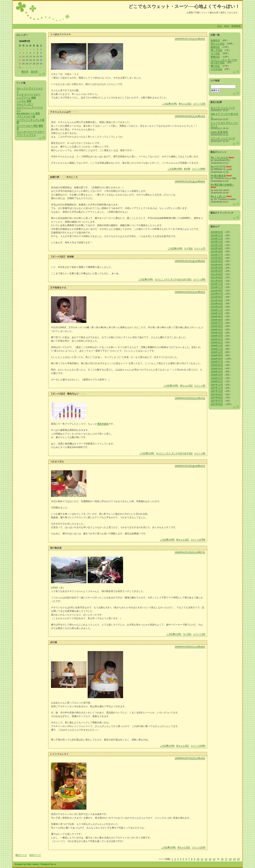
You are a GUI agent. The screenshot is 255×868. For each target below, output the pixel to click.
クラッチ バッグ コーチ (223, 138)
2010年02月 (217, 307)
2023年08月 (217, 252)
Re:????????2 (218, 167)
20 (238, 859)
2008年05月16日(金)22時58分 (190, 181)
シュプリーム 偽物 (26, 98)
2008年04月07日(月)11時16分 (190, 758)
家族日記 (215, 57)
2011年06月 (217, 278)
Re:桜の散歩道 (218, 176)
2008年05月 (217, 368)
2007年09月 (217, 394)
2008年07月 (217, 362)
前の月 (25, 72)
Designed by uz (48, 864)
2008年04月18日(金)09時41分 (190, 466)
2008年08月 (217, 359)
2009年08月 (217, 320)
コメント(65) (199, 279)
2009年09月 (217, 316)
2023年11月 (217, 242)
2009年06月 (217, 326)
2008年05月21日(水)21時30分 (190, 39)
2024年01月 (217, 235)
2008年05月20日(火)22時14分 (190, 116)
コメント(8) (200, 453)
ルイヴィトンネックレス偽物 (30, 121)
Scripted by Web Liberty (27, 864)
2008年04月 (217, 372)
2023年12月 (217, 239)
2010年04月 (217, 300)
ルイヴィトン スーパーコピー (30, 109)
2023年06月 (217, 258)
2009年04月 (217, 333)
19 (234, 859)
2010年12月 (217, 284)
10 (198, 859)
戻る (220, 26)
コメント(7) (200, 248)
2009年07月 (217, 323)
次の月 (34, 72)
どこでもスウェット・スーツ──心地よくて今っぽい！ (184, 6)
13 (210, 859)
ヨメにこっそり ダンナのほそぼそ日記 (173, 279)
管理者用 (236, 26)
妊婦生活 (215, 40)
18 (230, 859)
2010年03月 (217, 304)
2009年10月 (217, 313)
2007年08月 (217, 398)
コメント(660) (199, 169)
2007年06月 (217, 404)
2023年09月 (217, 248)
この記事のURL (170, 104)
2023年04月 (217, 265)
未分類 (187, 169)
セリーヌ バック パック (223, 108)
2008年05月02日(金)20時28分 (190, 261)
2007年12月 (217, 385)
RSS (226, 26)
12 (206, 859)
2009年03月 (217, 336)
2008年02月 (217, 378)
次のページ (35, 855)
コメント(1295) (198, 746)
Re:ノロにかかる (219, 158)
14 (214, 859)
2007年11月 (217, 388)
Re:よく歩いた (218, 196)
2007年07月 (217, 401)
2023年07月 (217, 255)
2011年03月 (217, 281)
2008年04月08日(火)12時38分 (190, 647)
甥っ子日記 (216, 50)
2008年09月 (217, 355)
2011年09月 (217, 274)
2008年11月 (217, 349)
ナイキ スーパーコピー (29, 94)
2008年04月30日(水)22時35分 (190, 292)
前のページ (21, 855)
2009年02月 (217, 339)
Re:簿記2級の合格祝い (222, 185)
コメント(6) (200, 386)
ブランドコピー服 (26, 117)
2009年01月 (217, 342)
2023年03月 (217, 268)
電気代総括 (103, 424)
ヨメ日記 (188, 248)
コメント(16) (199, 634)
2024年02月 (217, 232)
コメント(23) (199, 104)
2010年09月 (217, 291)
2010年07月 (217, 294)
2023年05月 (217, 261)
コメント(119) (199, 847)
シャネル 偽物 (24, 101)
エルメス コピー (25, 104)
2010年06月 (217, 297)
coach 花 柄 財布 (219, 132)
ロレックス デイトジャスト (30, 90)
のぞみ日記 (216, 69)
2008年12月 (217, 346)
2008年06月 (217, 365)
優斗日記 (215, 66)
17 (226, 859)
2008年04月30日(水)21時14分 (190, 398)
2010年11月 (217, 287)
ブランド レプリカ (26, 135)
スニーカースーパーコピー (30, 132)
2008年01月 (217, 381)
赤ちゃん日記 (185, 104)
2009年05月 (217, 330)
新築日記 (215, 47)
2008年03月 (217, 375)
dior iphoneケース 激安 (28, 113)
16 (222, 859)
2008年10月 (217, 352)
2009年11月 (217, 310)
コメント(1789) (198, 540)
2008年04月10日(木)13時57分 (190, 552)
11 (202, 859)
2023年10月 (217, 245)
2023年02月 (217, 271)
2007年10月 (217, 391)
